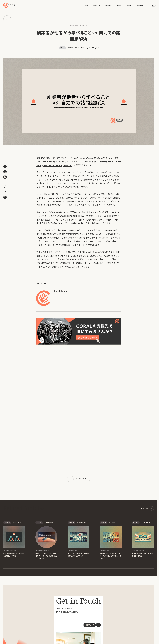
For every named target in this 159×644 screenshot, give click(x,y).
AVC (87, 162)
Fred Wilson (48, 162)
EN (153, 5)
